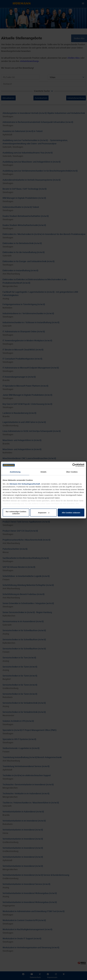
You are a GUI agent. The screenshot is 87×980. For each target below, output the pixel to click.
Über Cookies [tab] (72, 472)
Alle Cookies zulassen (71, 513)
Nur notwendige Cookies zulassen (16, 513)
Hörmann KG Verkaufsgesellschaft (25, 484)
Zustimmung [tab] (15, 472)
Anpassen (44, 513)
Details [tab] (43, 472)
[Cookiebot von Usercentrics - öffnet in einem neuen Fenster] (74, 465)
